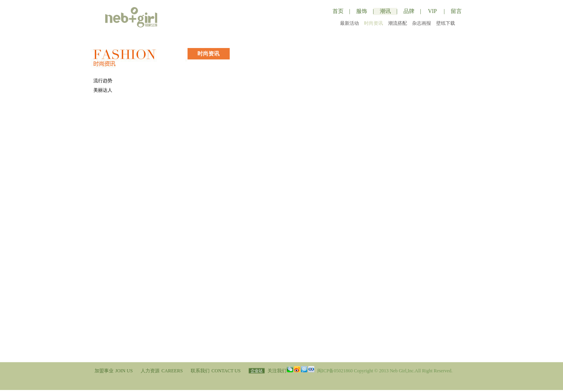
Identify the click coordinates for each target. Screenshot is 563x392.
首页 (338, 11)
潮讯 (385, 11)
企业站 (257, 371)
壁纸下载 (446, 23)
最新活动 (349, 23)
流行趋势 (103, 81)
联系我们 (216, 371)
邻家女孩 (134, 17)
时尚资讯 (373, 23)
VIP (432, 11)
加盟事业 (114, 371)
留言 (456, 11)
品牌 (409, 11)
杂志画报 (422, 23)
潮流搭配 (398, 23)
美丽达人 (103, 90)
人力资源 (162, 371)
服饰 (362, 11)
